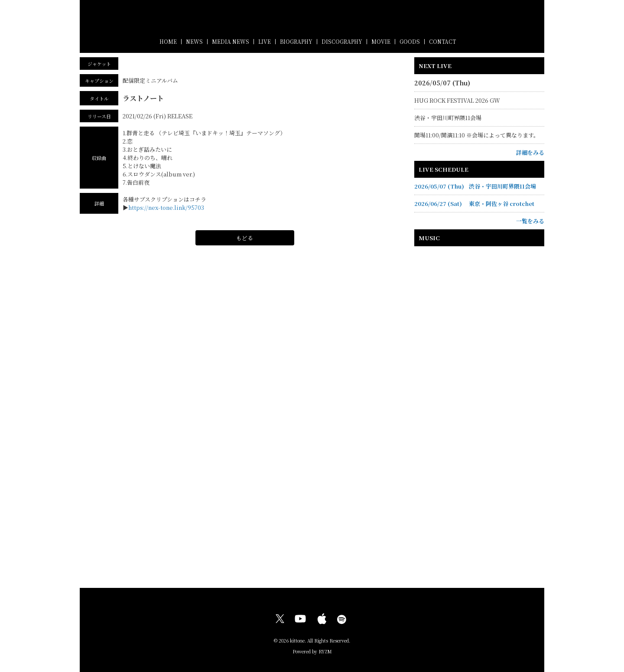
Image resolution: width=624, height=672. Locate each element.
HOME (168, 41)
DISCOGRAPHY (342, 41)
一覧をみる (530, 221)
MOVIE (381, 41)
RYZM (325, 651)
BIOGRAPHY (296, 41)
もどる (245, 238)
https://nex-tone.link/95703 (166, 207)
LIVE (265, 41)
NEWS (194, 41)
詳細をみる (530, 152)
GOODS (410, 41)
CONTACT (442, 41)
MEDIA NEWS (231, 41)
